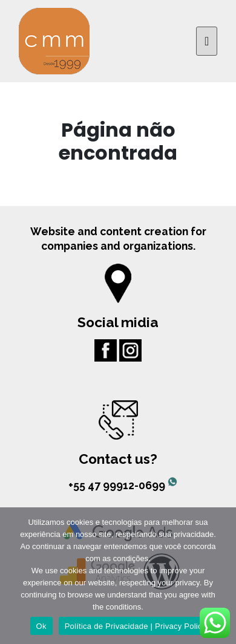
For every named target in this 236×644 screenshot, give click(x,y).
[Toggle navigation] (207, 41)
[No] (221, 576)
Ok (41, 626)
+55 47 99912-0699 (118, 485)
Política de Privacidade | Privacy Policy (136, 626)
